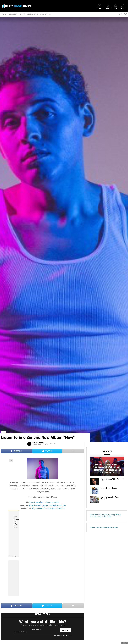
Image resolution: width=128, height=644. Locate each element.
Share (11, 461)
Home (5, 14)
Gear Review (33, 14)
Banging (123, 7)
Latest (99, 7)
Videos (22, 14)
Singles (13, 14)
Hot (115, 7)
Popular (108, 7)
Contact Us (46, 14)
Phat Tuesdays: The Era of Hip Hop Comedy (104, 527)
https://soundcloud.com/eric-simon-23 (48, 508)
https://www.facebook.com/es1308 (44, 502)
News (106, 461)
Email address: (37, 631)
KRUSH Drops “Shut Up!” (109, 488)
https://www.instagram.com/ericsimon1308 (48, 505)
